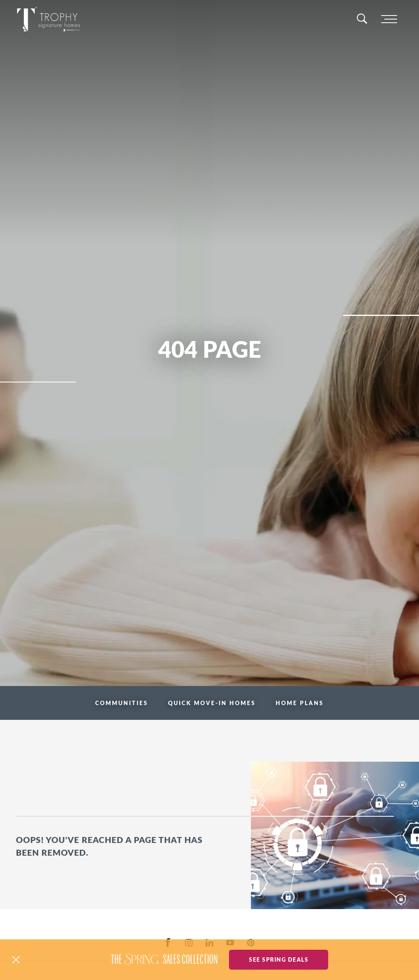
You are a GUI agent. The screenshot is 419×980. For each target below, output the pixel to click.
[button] (16, 960)
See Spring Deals (279, 959)
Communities (122, 703)
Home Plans (300, 703)
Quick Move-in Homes (212, 703)
